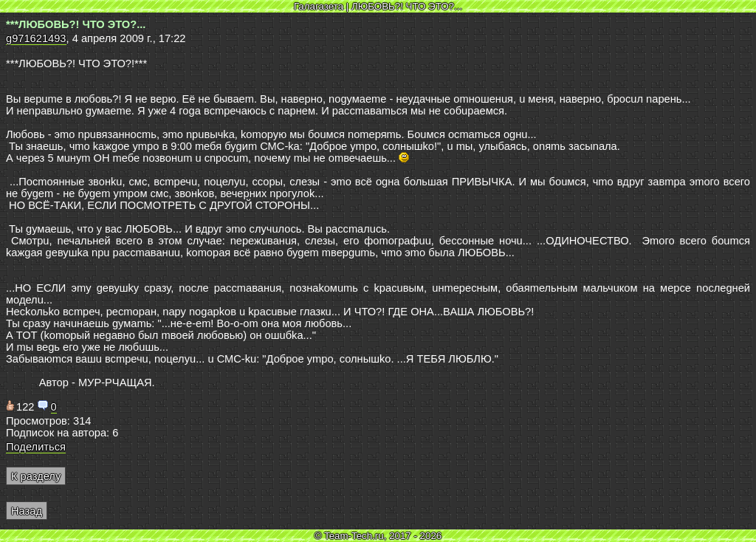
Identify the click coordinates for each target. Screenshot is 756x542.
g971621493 (36, 38)
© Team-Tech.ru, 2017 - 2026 (378, 536)
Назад (27, 511)
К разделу (36, 476)
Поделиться (36, 447)
